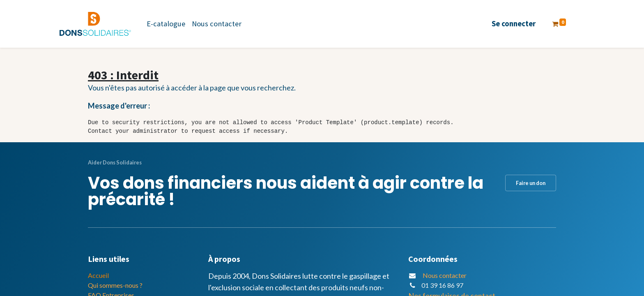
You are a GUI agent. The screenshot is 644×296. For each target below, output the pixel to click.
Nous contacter (445, 275)
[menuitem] (166, 24)
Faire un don (531, 183)
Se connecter (514, 24)
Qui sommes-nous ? (115, 285)
